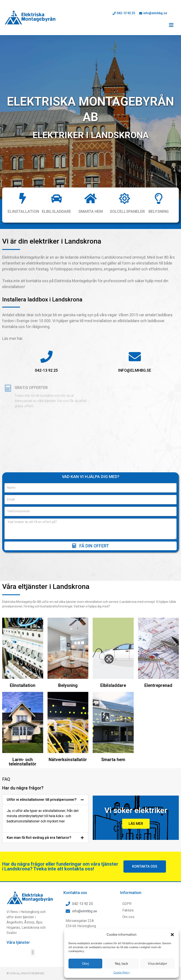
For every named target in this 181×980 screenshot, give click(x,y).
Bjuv (39, 922)
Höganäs (13, 928)
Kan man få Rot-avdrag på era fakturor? (39, 838)
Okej (85, 964)
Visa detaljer (158, 964)
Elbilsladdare (56, 211)
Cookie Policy (122, 972)
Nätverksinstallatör (68, 760)
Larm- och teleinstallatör (23, 762)
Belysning (159, 211)
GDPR (127, 904)
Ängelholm (15, 922)
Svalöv (12, 933)
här (20, 338)
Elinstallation (23, 211)
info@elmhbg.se (135, 370)
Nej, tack (121, 964)
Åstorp (29, 922)
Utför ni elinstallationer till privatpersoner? (42, 800)
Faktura (128, 910)
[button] (172, 935)
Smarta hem (90, 211)
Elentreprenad (158, 685)
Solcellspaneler (127, 211)
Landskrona (30, 928)
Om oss (128, 917)
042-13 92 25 (46, 370)
